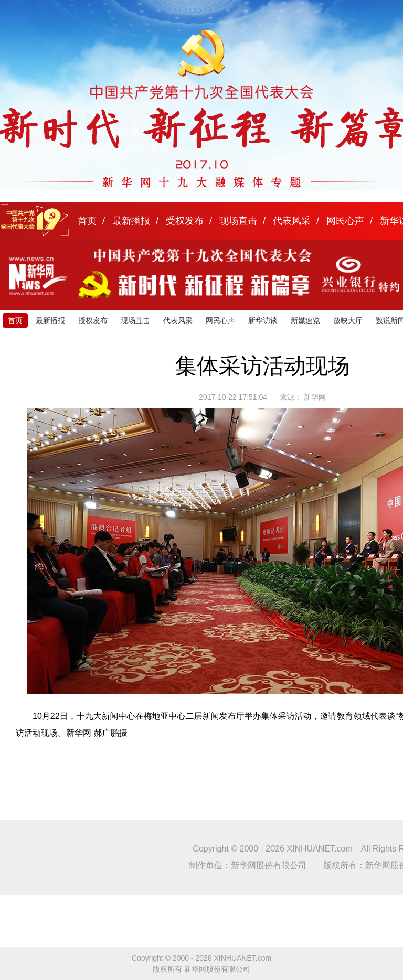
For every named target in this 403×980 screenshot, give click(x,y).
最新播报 (131, 221)
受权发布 (185, 221)
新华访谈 (263, 320)
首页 (87, 221)
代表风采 (292, 221)
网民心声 (345, 221)
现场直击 (238, 221)
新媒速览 (305, 320)
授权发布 (93, 320)
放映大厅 (348, 320)
